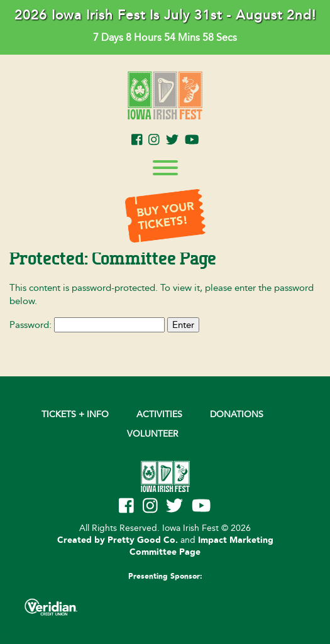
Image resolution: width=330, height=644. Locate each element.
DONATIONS (237, 414)
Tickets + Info (75, 414)
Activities (159, 414)
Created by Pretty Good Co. (118, 541)
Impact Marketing (236, 541)
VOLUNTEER (153, 434)
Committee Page (165, 553)
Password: (87, 325)
